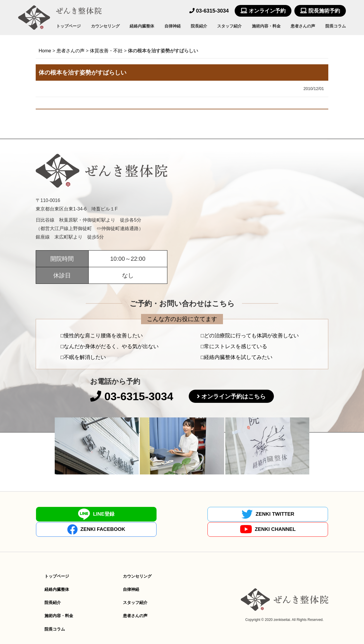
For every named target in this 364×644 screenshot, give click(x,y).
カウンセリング (105, 26)
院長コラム (336, 26)
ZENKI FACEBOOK (219, 514)
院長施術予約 (320, 11)
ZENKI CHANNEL (292, 515)
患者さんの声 (303, 26)
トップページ (68, 26)
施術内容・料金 (266, 26)
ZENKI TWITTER (145, 514)
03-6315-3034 (209, 11)
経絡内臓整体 (142, 26)
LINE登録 (71, 514)
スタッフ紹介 (229, 26)
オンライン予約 (263, 11)
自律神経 (173, 26)
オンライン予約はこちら (237, 397)
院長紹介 (199, 26)
